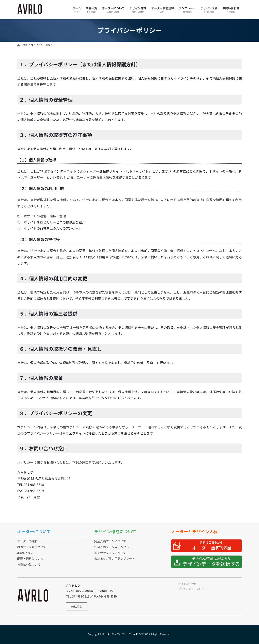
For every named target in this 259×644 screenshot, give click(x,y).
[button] (77, 606)
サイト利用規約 (187, 584)
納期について (26, 553)
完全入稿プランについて (110, 541)
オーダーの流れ (27, 541)
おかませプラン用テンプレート (115, 558)
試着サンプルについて (32, 547)
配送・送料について (30, 558)
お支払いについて (29, 564)
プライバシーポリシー (191, 589)
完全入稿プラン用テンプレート (115, 547)
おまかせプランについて (110, 553)
